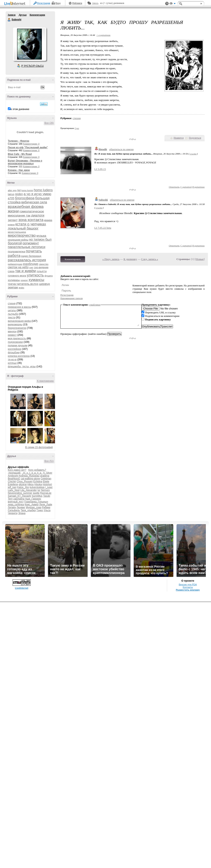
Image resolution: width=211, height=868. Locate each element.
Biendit (103, 149)
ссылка (193, 154)
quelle (36, 493)
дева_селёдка (16, 505)
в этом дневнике (20, 109)
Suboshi (9, 20)
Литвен (12, 507)
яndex (21, 288)
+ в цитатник (103, 35)
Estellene (13, 484)
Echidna (38, 481)
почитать (34, 251)
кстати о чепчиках (31, 224)
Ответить (174, 187)
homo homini (27, 190)
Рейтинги (77, 3)
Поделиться (195, 138)
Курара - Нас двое (19, 170)
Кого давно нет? (17, 470)
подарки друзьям (18, 346)
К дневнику (130, 259)
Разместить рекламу (188, 590)
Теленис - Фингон (19, 141)
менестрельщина (17, 232)
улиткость (35, 275)
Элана (22, 513)
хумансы (36, 280)
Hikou (31, 484)
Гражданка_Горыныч (36, 502)
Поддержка (167, 4)
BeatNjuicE (14, 479)
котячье (12, 363)
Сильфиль (14, 510)
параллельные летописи (27, 247)
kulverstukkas (37, 487)
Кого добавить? (37, 470)
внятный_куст (16, 502)
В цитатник (198, 187)
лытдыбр (13, 314)
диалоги (38, 215)
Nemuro (45, 490)
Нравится (179, 138)
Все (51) (49, 461)
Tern (10, 499)
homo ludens (43, 190)
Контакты (188, 587)
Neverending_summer (20, 493)
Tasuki (47, 496)
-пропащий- (14, 473)
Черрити (13, 513)
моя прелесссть (17, 339)
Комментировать (73, 259)
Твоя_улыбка (28, 510)
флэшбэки (14, 353)
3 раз (77, 128)
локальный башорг (23, 228)
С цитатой (186, 187)
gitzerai (23, 484)
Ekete (46, 481)
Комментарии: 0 (31, 144)
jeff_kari (12, 487)
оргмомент (31, 243)
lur (39, 490)
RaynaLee (46, 493)
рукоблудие (31, 264)
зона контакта (31, 220)
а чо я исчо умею (38, 194)
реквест (12, 335)
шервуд (45, 284)
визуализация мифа (19, 321)
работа (14, 256)
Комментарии (37, 15)
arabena (45, 476)
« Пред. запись (111, 259)
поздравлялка (16, 251)
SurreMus (37, 496)
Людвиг (21, 507)
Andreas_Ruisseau (29, 476)
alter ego (12, 190)
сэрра (11, 271)
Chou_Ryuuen (25, 481)
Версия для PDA (188, 585)
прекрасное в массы (19, 307)
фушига (49, 276)
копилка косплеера (19, 356)
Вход (58, 3)
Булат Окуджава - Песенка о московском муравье (25, 162)
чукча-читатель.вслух (23, 284)
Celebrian (46, 479)
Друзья (22, 15)
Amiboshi (13, 476)
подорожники (15, 342)
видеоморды (15, 324)
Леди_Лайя (46, 505)
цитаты (12, 310)
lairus (11, 194)
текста (11, 317)
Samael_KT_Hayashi (19, 496)
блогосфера (25, 198)
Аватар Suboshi (29, 44)
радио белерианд (31, 256)
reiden (19, 194)
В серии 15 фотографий (39, 447)
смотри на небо (18, 267)
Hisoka (38, 484)
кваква (48, 220)
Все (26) (49, 123)
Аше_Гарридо (33, 499)
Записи (12, 15)
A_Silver (48, 473)
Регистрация (44, 3)
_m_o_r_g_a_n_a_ (32, 473)
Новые (200, 259)
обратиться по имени (121, 149)
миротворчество (22, 235)
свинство (44, 264)
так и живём (26, 271)
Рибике (46, 507)
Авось (95, 3)
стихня (12, 303)
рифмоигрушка (15, 264)
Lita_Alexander (29, 490)
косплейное (15, 349)
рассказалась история (27, 260)
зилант (13, 220)
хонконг (24, 280)
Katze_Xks (23, 487)
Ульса (47, 510)
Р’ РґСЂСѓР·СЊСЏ (33, 66)
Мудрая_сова (33, 507)
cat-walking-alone (30, 479)
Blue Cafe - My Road (20, 154)
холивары (14, 280)
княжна (11, 225)
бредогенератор (17, 328)
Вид (172, 4)
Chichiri (12, 481)
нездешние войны (18, 240)
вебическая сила (34, 202)
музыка (41, 236)
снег (31, 268)
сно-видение (41, 267)
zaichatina (19, 499)
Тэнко (40, 510)
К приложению (45, 381)
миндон (12, 332)
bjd (19, 190)
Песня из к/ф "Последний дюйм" (28, 148)
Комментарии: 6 (31, 150)
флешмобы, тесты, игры (22, 367)
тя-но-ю (12, 360)
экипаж (13, 287)
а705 (11, 198)
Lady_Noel (14, 490)
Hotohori (47, 484)
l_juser (49, 487)
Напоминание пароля (72, 298)
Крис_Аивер (32, 505)
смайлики (95, 305)
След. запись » (150, 259)
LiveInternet (16, 4)
